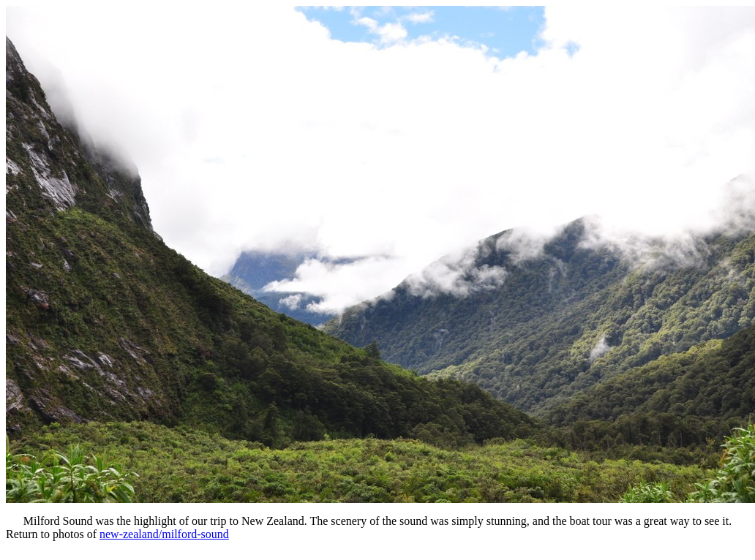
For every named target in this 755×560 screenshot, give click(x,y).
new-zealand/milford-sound (164, 534)
